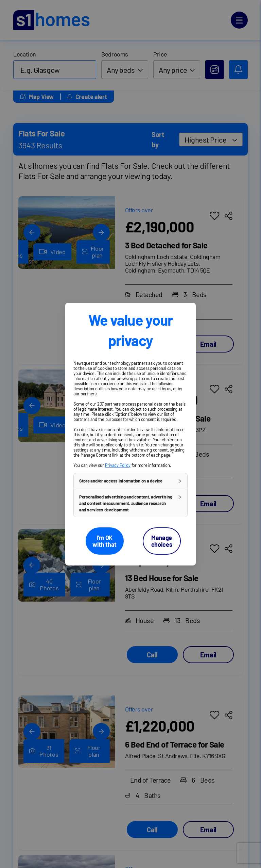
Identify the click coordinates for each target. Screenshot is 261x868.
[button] (130, 481)
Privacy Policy (118, 465)
